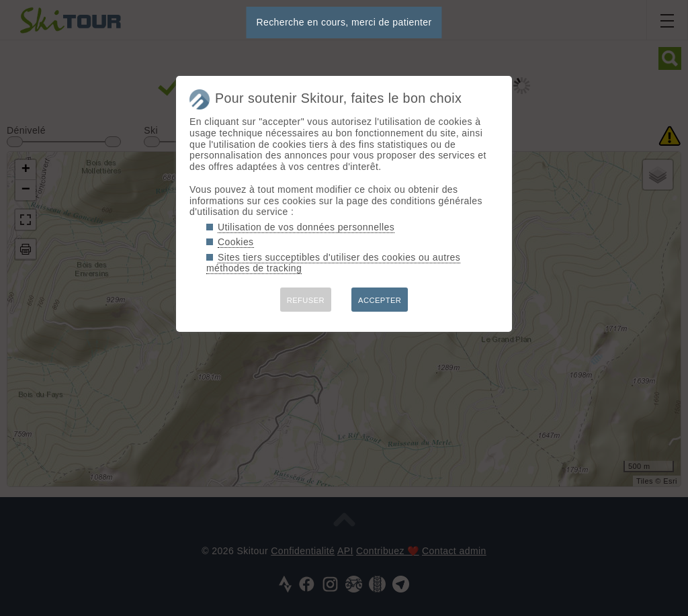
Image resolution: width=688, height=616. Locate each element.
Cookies (236, 242)
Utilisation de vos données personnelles (306, 227)
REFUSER (306, 300)
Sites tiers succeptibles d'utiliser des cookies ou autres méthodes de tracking (333, 263)
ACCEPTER (380, 300)
